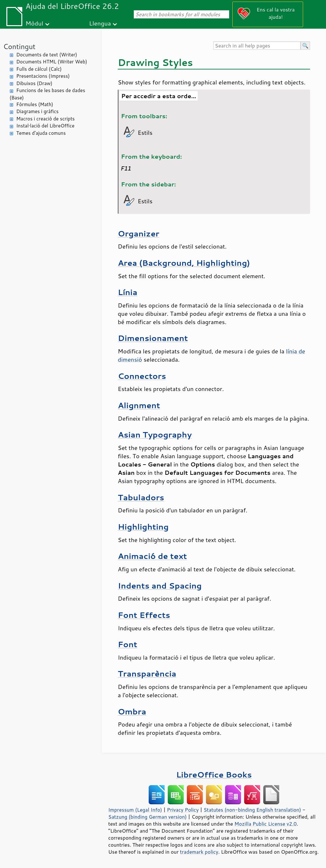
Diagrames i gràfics (37, 111)
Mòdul (34, 23)
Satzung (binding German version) (148, 817)
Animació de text (152, 556)
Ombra (132, 711)
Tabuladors (141, 497)
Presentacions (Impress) (43, 76)
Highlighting (143, 527)
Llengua (100, 23)
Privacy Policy (183, 810)
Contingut (19, 46)
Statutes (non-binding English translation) (252, 810)
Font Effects (144, 615)
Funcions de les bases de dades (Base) (47, 94)
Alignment (139, 405)
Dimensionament (153, 338)
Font (128, 644)
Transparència (147, 673)
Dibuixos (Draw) (34, 83)
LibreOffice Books (214, 774)
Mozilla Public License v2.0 (266, 824)
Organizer (138, 233)
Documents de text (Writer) (47, 55)
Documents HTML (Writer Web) (52, 62)
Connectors (142, 376)
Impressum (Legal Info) (135, 810)
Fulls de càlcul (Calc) (39, 69)
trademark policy (199, 852)
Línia (128, 292)
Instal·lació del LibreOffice (45, 126)
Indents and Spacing (160, 586)
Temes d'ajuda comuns (41, 133)
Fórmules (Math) (35, 104)
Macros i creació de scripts (46, 119)
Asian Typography (155, 434)
